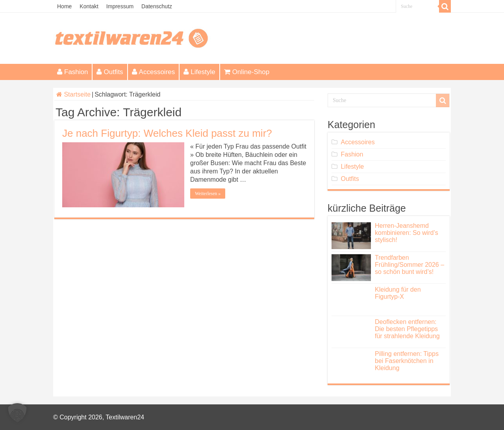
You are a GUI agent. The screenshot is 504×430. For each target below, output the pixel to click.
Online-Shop (247, 72)
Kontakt (89, 6)
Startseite (73, 94)
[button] (17, 413)
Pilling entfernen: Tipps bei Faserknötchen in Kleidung (407, 361)
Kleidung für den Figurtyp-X (398, 293)
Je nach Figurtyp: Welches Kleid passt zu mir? (167, 133)
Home (64, 6)
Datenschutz (157, 6)
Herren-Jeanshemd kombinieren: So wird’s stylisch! (407, 233)
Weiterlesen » (208, 194)
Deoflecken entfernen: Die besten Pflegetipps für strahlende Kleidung (407, 329)
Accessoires (154, 72)
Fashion (72, 72)
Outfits (110, 72)
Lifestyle (199, 72)
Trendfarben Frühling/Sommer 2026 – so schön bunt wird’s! (409, 265)
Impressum (120, 6)
